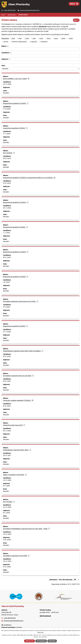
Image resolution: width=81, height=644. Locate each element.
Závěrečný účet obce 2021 (14, 425)
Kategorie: (5, 38)
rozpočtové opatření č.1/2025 (15, 128)
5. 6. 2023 (7, 307)
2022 (41, 38)
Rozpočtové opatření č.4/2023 (16, 252)
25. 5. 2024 (7, 208)
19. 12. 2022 (7, 356)
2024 (56, 38)
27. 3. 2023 (7, 332)
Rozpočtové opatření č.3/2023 (16, 277)
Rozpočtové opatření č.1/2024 (15, 227)
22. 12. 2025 (7, 84)
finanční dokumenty (19, 42)
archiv (6, 42)
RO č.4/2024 (9, 153)
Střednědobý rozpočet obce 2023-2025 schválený (23, 351)
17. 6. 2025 (7, 109)
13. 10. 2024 (7, 183)
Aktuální (6, 93)
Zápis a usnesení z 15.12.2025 (15, 475)
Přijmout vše (30, 641)
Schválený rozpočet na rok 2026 (16, 556)
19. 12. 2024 (7, 158)
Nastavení (52, 641)
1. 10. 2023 (6, 282)
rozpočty (34, 42)
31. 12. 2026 (7, 540)
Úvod (3, 15)
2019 (20, 38)
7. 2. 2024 (7, 233)
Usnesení (44, 42)
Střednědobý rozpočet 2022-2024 (17, 450)
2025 (63, 38)
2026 (71, 38)
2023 (49, 38)
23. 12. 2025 (7, 480)
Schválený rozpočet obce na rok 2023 (18, 376)
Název (5, 46)
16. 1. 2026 (6, 486)
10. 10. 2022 (7, 406)
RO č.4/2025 (9, 502)
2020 (27, 38)
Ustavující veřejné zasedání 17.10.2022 (18, 400)
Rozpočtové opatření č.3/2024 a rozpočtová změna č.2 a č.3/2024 (29, 178)
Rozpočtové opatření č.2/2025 (16, 103)
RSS (76, 20)
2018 (13, 38)
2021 (34, 38)
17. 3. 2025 (7, 134)
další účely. (41, 632)
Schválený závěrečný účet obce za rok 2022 (21, 301)
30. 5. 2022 (7, 431)
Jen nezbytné (41, 641)
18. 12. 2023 (7, 257)
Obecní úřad (12, 15)
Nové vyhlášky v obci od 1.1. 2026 (16, 79)
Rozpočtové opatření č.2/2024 (16, 202)
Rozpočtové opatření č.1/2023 (15, 326)
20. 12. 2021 (7, 455)
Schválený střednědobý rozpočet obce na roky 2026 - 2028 (26, 529)
